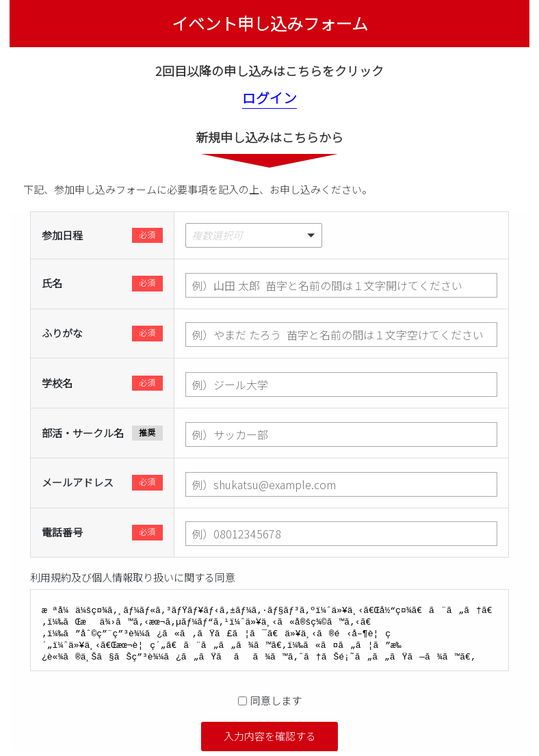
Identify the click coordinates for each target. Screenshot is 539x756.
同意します (276, 700)
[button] (341, 235)
